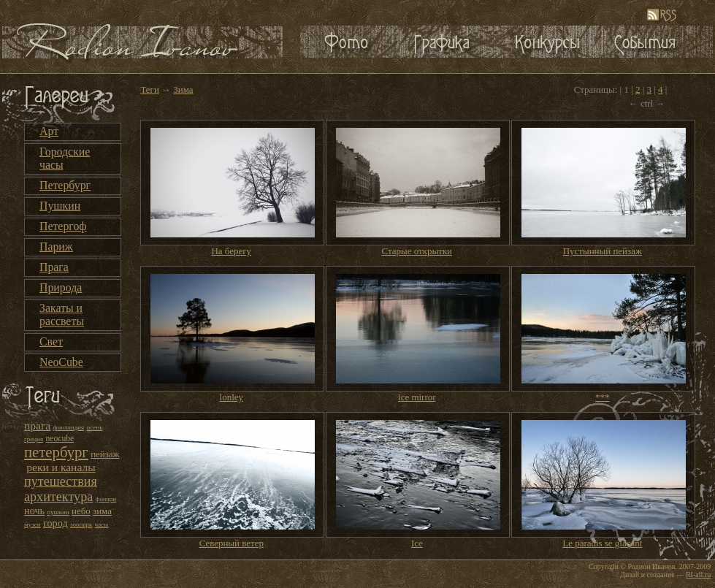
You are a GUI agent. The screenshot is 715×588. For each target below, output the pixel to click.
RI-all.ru (698, 574)
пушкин (58, 512)
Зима (183, 89)
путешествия (61, 481)
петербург (56, 452)
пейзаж (105, 454)
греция (34, 439)
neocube (60, 439)
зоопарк (81, 524)
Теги (149, 89)
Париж (56, 247)
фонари (106, 499)
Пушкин (60, 206)
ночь (34, 511)
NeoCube (61, 362)
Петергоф (63, 226)
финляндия (69, 427)
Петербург (65, 185)
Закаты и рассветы (62, 314)
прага (37, 425)
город (56, 523)
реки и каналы (61, 467)
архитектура (58, 497)
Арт (49, 131)
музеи (32, 524)
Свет (51, 341)
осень (95, 427)
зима (102, 511)
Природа (61, 287)
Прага (54, 267)
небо (81, 511)
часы (102, 524)
